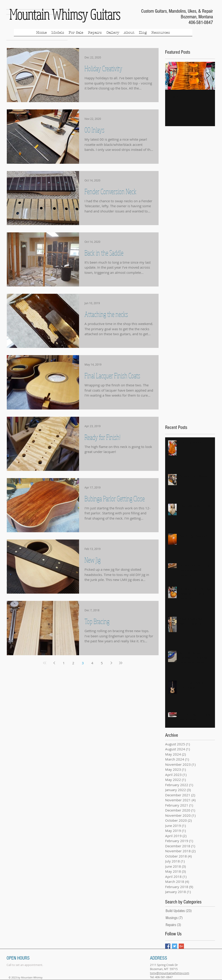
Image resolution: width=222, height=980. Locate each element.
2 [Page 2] (73, 663)
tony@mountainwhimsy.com (170, 973)
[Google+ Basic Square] (181, 946)
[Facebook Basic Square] (168, 946)
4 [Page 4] (92, 663)
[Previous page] (54, 663)
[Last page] (121, 663)
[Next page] (111, 663)
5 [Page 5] (102, 663)
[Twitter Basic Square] (175, 946)
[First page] (45, 663)
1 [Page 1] (64, 663)
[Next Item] (208, 76)
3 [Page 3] (83, 663)
